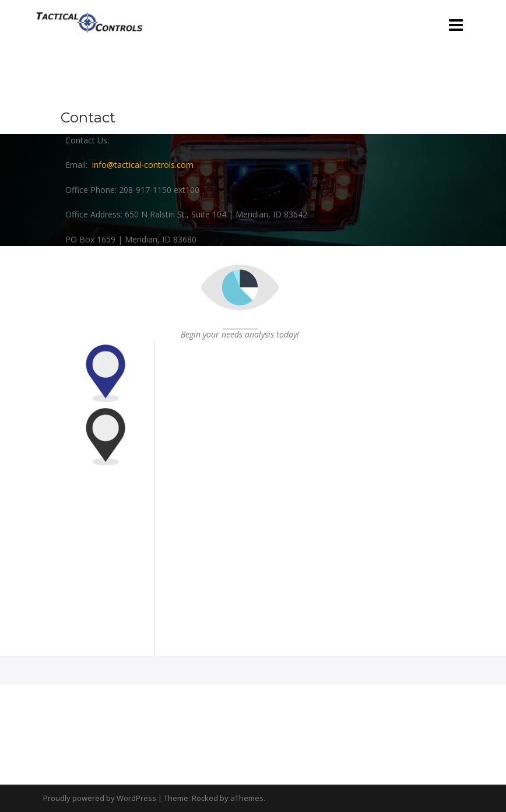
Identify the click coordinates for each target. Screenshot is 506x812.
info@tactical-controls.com (143, 165)
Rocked (205, 798)
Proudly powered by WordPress (100, 798)
